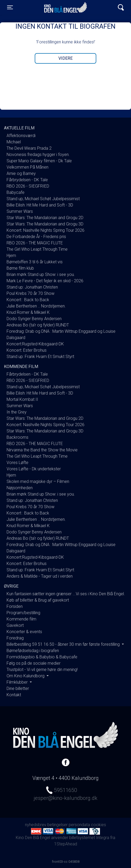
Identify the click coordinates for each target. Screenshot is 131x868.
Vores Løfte (17, 463)
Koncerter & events (24, 632)
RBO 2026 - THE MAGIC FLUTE (35, 243)
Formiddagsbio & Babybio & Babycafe (42, 657)
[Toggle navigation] (10, 7)
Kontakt (14, 695)
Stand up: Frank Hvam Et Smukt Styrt (40, 357)
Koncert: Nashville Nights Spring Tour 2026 (46, 230)
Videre (65, 58)
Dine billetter (18, 688)
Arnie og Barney (21, 173)
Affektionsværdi (21, 136)
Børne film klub (20, 268)
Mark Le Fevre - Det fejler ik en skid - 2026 (45, 281)
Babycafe (16, 192)
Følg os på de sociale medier (34, 663)
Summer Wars (20, 211)
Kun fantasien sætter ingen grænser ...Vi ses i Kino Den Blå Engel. (66, 594)
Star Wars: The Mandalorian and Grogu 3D (45, 224)
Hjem (11, 256)
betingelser (57, 825)
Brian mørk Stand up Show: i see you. (41, 274)
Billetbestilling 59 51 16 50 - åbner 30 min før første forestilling (64, 644)
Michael (14, 142)
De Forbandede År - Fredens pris (36, 237)
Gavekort (15, 625)
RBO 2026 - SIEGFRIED (28, 186)
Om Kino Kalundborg (26, 676)
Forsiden (15, 606)
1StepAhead (66, 844)
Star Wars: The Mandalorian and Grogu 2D (45, 218)
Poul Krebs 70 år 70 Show (31, 293)
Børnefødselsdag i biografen (33, 651)
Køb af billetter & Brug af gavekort (38, 600)
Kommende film (21, 619)
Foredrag (15, 638)
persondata (79, 825)
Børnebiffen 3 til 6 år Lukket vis (35, 262)
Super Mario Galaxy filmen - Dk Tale (39, 161)
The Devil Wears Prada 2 (29, 148)
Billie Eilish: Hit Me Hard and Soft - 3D (40, 205)
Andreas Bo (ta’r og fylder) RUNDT (38, 325)
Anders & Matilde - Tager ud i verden (40, 576)
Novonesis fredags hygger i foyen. (38, 155)
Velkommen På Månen (27, 167)
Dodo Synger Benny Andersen (34, 319)
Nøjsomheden (20, 488)
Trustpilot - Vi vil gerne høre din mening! (42, 670)
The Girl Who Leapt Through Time (37, 249)
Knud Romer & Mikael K (28, 312)
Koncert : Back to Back (28, 300)
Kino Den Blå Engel (65, 7)
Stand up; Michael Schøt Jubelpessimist (43, 199)
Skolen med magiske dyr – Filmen (38, 481)
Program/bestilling (23, 613)
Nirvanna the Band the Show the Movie (42, 450)
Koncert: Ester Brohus (27, 350)
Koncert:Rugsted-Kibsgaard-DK (35, 344)
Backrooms (17, 437)
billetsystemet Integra (89, 838)
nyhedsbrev (36, 825)
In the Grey (17, 412)
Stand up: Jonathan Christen (32, 287)
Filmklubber (18, 682)
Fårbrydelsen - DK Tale (27, 180)
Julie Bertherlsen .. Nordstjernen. (36, 306)
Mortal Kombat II (22, 399)
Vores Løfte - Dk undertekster (34, 469)
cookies (99, 825)
